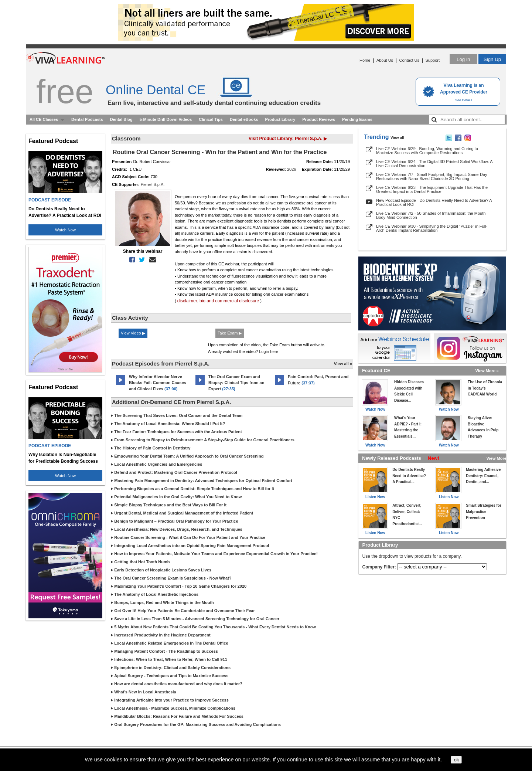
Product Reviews (319, 119)
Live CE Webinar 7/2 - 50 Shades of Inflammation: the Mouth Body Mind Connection (431, 215)
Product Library (280, 119)
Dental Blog (121, 119)
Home (365, 60)
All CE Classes (44, 119)
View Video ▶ (133, 333)
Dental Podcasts (87, 119)
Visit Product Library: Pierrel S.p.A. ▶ (288, 139)
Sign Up (492, 59)
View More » (487, 371)
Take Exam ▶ (230, 333)
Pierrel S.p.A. (153, 184)
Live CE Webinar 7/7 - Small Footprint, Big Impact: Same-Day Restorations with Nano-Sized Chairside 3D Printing (432, 176)
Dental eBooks (244, 119)
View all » (343, 364)
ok (456, 760)
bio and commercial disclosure (229, 301)
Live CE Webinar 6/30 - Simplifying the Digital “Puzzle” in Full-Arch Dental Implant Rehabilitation (432, 228)
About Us (385, 60)
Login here (269, 351)
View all (397, 138)
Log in (463, 59)
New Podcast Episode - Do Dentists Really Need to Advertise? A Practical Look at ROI (434, 202)
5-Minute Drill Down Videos (166, 119)
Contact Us (409, 60)
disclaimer (187, 301)
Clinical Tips (211, 119)
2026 (291, 169)
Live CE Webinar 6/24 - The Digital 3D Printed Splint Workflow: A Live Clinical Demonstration (434, 164)
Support (432, 60)
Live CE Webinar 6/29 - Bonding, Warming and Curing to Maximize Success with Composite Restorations (427, 151)
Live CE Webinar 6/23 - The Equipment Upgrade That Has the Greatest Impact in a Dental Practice (432, 189)
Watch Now (65, 230)
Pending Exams (357, 119)
